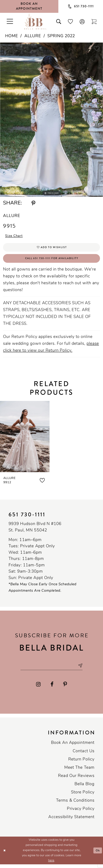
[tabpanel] (51, 120)
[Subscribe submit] (83, 669)
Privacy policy (81, 813)
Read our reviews (76, 780)
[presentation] (25, 439)
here (51, 864)
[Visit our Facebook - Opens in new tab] (52, 688)
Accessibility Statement (71, 821)
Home (12, 36)
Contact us (84, 755)
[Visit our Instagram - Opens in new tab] (38, 688)
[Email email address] (52, 669)
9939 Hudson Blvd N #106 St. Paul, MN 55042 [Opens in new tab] (35, 530)
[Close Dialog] (5, 854)
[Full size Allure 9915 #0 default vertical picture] (51, 120)
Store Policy (83, 796)
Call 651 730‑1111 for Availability (52, 261)
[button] (82, 21)
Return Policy (81, 763)
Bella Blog (84, 788)
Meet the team (79, 771)
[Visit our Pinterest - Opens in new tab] (65, 688)
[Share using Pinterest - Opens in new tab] (33, 203)
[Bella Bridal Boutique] (35, 21)
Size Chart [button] (15, 236)
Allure (33, 36)
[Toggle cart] (94, 21)
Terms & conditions (75, 804)
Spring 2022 (61, 36)
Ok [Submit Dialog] (98, 854)
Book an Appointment (73, 747)
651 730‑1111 (27, 517)
